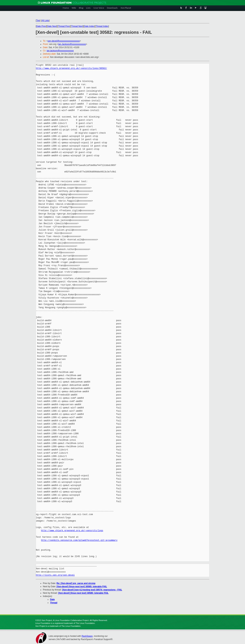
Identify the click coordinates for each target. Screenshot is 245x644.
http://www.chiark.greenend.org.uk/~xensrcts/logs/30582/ (72, 68)
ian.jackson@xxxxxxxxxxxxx (60, 51)
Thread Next (77, 26)
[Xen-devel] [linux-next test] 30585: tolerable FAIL (82, 587)
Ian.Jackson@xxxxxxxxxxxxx (72, 44)
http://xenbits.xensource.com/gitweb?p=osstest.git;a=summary (79, 540)
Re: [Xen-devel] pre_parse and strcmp (76, 583)
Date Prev (41, 26)
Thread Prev (64, 26)
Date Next (52, 26)
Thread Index (102, 26)
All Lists (45, 20)
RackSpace (87, 636)
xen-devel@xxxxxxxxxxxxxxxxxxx (64, 41)
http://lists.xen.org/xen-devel (55, 575)
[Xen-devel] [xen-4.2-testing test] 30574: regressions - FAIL (92, 590)
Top (38, 20)
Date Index (89, 26)
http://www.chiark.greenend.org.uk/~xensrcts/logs (72, 531)
